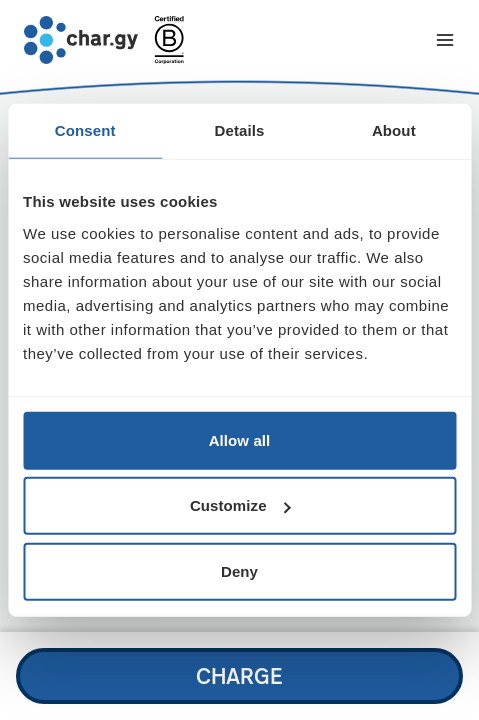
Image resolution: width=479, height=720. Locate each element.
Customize (240, 505)
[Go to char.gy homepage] (81, 40)
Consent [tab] (85, 130)
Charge (239, 675)
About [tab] (394, 130)
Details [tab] (240, 130)
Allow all (240, 439)
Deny (239, 570)
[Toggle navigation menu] (445, 40)
